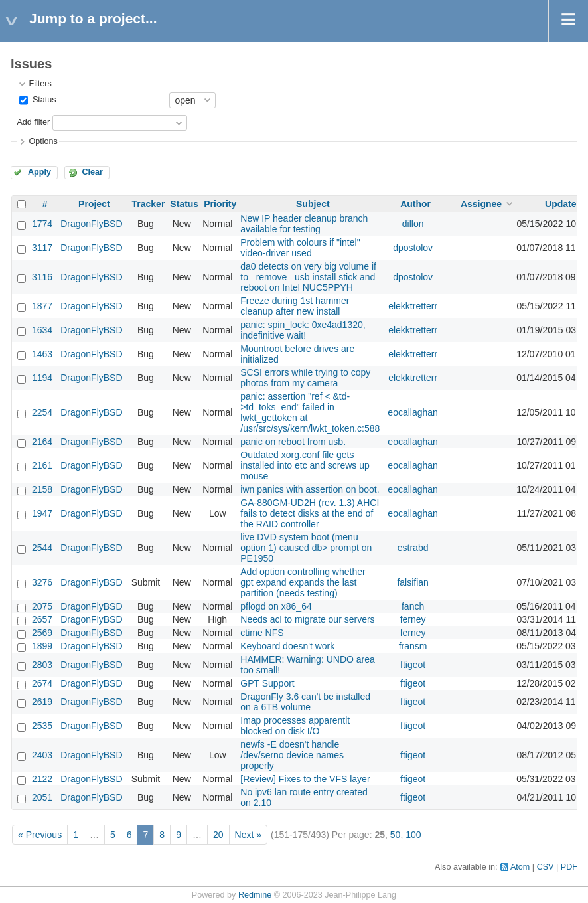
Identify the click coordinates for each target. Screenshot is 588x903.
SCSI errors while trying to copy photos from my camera (305, 378)
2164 (42, 442)
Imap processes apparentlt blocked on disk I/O (295, 726)
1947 (42, 513)
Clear (92, 172)
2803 (42, 665)
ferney (413, 619)
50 (396, 835)
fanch (413, 606)
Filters (40, 84)
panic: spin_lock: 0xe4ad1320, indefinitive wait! (303, 330)
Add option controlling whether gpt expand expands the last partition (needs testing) (303, 582)
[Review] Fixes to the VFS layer (305, 779)
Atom (520, 867)
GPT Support (267, 683)
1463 (42, 354)
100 (413, 835)
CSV (546, 867)
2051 (42, 797)
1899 (42, 646)
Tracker (149, 204)
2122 (42, 779)
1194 (42, 378)
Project (94, 204)
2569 (42, 633)
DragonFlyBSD (91, 224)
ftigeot (413, 665)
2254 (42, 412)
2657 (42, 619)
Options (43, 141)
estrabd (413, 548)
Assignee (481, 204)
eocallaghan (413, 412)
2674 (42, 683)
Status (43, 100)
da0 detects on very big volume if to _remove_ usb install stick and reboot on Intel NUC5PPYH (308, 277)
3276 (42, 582)
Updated (563, 204)
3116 (42, 277)
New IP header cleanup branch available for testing (304, 224)
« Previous (40, 835)
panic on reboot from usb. (293, 442)
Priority (220, 204)
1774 (42, 224)
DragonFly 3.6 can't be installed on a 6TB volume (305, 702)
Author (415, 204)
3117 (42, 248)
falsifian (412, 582)
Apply (39, 172)
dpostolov (413, 248)
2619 (42, 702)
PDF (569, 867)
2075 (42, 606)
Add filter (33, 122)
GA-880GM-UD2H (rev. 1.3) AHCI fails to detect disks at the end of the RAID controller (310, 513)
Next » (248, 835)
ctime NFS (262, 633)
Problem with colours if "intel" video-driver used (300, 248)
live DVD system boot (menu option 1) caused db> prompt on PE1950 (306, 548)
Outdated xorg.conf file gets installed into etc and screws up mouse (305, 465)
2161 (42, 465)
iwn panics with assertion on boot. (310, 489)
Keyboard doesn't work (287, 646)
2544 (42, 548)
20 (218, 835)
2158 (42, 489)
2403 (42, 755)
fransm (413, 646)
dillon (413, 224)
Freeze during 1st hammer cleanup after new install (295, 306)
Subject (313, 204)
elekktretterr (413, 306)
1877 (42, 306)
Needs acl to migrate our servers (307, 619)
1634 (42, 330)
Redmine (255, 895)
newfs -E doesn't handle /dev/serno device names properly (292, 755)
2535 (42, 726)
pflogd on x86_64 (276, 606)
